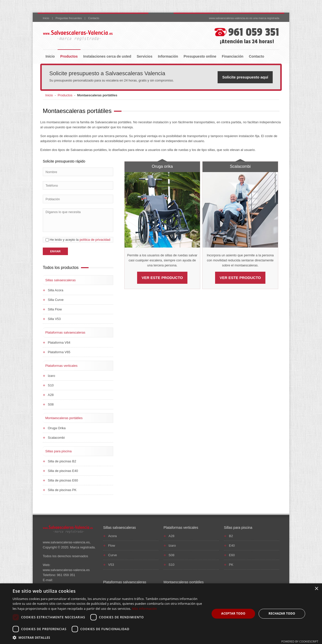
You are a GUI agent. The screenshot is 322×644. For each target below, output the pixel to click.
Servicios (144, 56)
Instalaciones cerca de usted (107, 56)
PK (231, 565)
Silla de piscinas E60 (63, 480)
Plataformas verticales (61, 366)
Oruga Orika (57, 428)
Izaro (51, 376)
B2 (231, 536)
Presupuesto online (200, 56)
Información (168, 56)
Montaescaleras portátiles (64, 418)
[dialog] (161, 614)
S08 (51, 404)
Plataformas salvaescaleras (65, 332)
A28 (51, 395)
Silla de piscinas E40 (63, 471)
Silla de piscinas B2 (62, 461)
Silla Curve (56, 300)
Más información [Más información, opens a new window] (144, 609)
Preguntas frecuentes (69, 18)
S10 (51, 385)
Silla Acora (55, 290)
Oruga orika (162, 166)
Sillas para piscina (58, 451)
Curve (113, 555)
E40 (232, 546)
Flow (112, 546)
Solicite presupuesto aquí (245, 77)
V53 (111, 565)
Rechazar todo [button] (282, 613)
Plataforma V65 (59, 352)
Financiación (233, 56)
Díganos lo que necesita (78, 220)
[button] (108, 638)
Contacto (94, 18)
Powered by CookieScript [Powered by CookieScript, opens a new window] (300, 641)
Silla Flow (55, 309)
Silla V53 (54, 319)
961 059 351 (254, 32)
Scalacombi (240, 166)
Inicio (46, 18)
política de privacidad (95, 240)
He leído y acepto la (78, 240)
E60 (232, 555)
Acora (112, 536)
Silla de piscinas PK (62, 490)
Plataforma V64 (59, 343)
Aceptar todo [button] (233, 613)
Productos (69, 56)
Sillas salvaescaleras (61, 280)
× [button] (316, 589)
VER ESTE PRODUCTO (162, 278)
